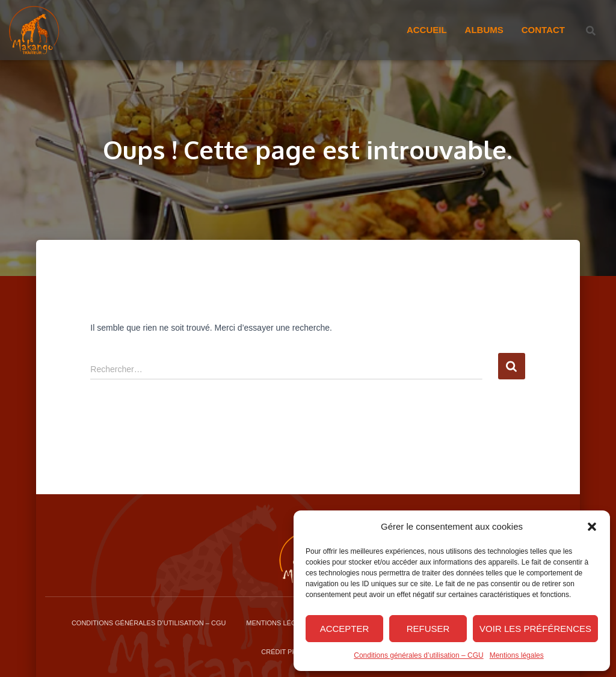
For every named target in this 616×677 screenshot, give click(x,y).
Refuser (428, 629)
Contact (543, 30)
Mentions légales (517, 655)
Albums (484, 30)
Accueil (427, 30)
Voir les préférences (535, 629)
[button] (592, 527)
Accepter (345, 629)
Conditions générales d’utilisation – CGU (418, 655)
